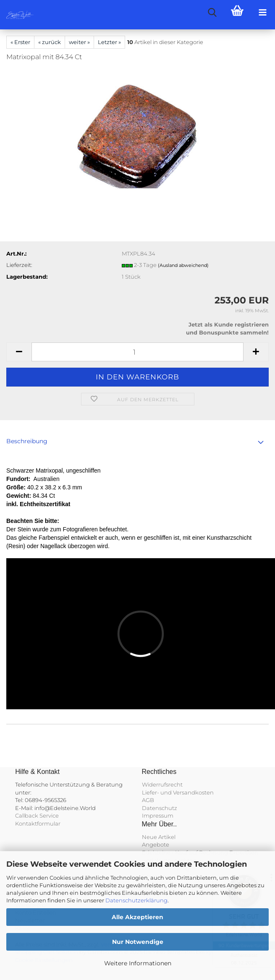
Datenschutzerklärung (136, 900)
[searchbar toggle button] (212, 13)
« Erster (20, 42)
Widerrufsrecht (162, 784)
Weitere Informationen (138, 963)
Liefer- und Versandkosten (178, 792)
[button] (19, 352)
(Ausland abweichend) (183, 265)
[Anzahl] (137, 352)
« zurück (50, 42)
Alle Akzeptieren (137, 917)
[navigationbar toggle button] (262, 13)
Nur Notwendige (138, 942)
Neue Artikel (159, 837)
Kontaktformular (38, 823)
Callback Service (37, 815)
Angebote (156, 844)
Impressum (158, 815)
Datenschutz (160, 808)
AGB (148, 800)
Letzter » (109, 42)
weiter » (79, 42)
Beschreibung (27, 441)
